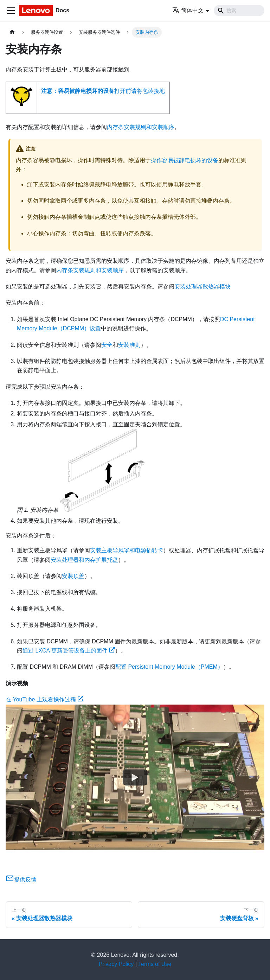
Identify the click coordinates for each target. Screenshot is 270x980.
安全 (107, 345)
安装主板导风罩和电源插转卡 (127, 550)
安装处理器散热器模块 (202, 287)
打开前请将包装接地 (103, 91)
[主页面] (12, 32)
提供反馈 (21, 880)
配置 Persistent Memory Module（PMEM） (169, 667)
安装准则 (129, 345)
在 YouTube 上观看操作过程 (44, 699)
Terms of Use (155, 964)
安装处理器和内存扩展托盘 (84, 560)
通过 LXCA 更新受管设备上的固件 (69, 651)
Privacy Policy (116, 964)
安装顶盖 (73, 576)
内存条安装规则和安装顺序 (141, 127)
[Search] (239, 11)
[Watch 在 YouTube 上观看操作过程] (135, 777)
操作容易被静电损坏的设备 (185, 160)
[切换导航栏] (11, 11)
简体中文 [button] (188, 10)
